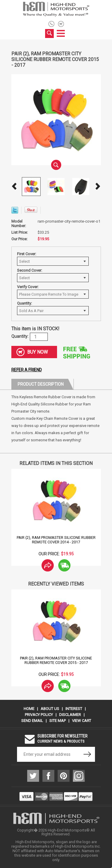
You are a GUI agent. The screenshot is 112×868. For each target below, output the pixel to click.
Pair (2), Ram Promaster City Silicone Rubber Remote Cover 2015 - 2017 (56, 660)
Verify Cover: (28, 287)
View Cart (82, 721)
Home (29, 709)
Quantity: (24, 303)
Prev (14, 186)
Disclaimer (70, 715)
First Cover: (27, 254)
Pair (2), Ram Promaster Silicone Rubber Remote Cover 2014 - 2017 (56, 540)
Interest (74, 709)
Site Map (57, 721)
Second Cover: (30, 270)
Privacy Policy (39, 715)
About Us (50, 709)
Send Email (32, 721)
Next (98, 186)
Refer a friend (27, 370)
